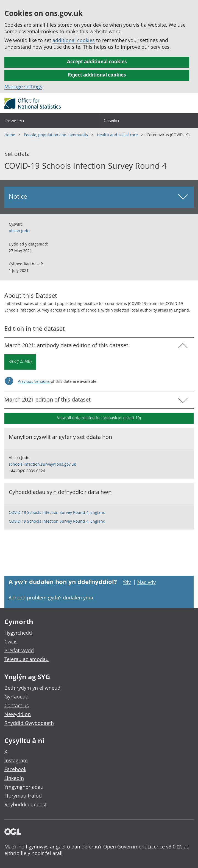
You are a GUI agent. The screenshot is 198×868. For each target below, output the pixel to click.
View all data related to (99, 418)
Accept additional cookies (97, 62)
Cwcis (11, 642)
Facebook (15, 769)
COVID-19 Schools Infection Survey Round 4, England (57, 512)
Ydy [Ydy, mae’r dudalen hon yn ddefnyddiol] (127, 582)
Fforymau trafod (23, 796)
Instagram (16, 760)
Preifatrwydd (19, 650)
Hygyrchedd (18, 633)
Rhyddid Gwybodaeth (29, 723)
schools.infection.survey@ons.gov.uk (42, 464)
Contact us (17, 705)
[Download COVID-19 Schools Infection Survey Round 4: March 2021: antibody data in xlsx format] (20, 362)
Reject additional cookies (97, 75)
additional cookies (74, 40)
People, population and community (57, 135)
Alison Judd (19, 231)
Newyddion (18, 714)
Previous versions (34, 381)
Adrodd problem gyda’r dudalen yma (51, 597)
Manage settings (23, 86)
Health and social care (118, 135)
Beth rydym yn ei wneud (32, 688)
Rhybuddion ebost (26, 804)
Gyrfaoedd (16, 697)
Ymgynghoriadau (24, 787)
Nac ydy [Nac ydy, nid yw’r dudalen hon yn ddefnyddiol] (147, 582)
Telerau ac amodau (27, 659)
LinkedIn (14, 778)
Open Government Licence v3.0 (139, 847)
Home (10, 135)
